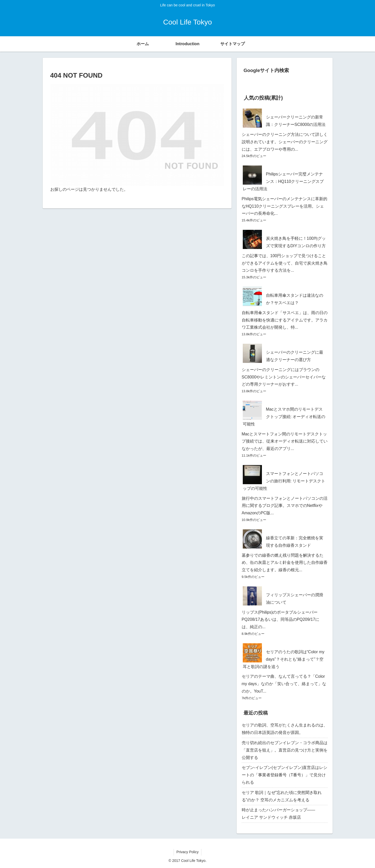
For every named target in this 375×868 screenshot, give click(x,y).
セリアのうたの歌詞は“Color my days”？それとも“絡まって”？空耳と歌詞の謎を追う (284, 659)
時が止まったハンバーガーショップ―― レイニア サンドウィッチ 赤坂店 (285, 814)
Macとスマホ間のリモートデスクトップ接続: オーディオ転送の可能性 (284, 417)
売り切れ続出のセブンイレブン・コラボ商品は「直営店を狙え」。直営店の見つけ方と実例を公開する (285, 750)
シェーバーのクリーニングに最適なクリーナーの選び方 (295, 356)
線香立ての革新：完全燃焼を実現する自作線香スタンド (295, 542)
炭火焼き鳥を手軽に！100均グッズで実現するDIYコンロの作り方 (296, 242)
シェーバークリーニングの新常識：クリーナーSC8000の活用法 (296, 121)
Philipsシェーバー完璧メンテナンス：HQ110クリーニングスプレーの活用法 (283, 181)
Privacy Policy (187, 852)
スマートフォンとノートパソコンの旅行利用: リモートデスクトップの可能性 (284, 481)
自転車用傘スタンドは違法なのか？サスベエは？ (295, 299)
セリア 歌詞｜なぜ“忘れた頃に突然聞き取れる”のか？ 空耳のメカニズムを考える (282, 796)
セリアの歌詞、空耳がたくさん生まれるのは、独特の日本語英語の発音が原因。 (285, 729)
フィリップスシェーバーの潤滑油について (295, 599)
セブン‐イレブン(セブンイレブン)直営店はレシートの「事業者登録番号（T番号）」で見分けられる (285, 775)
